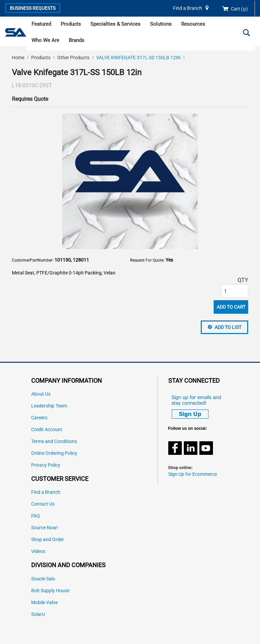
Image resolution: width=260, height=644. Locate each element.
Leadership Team (49, 406)
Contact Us (43, 504)
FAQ (36, 516)
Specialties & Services (115, 24)
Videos (38, 551)
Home (18, 58)
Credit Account (47, 430)
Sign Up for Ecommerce (193, 474)
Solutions (161, 24)
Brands (77, 40)
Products (71, 24)
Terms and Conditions (54, 441)
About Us (41, 394)
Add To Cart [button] (231, 307)
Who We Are (45, 40)
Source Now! (45, 528)
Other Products (73, 58)
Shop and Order (48, 540)
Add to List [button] (228, 327)
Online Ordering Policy (54, 453)
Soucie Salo (43, 579)
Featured (41, 24)
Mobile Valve (44, 603)
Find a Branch (188, 8)
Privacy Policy (46, 465)
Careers (39, 418)
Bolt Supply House (50, 591)
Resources (193, 24)
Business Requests (33, 8)
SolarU (38, 614)
